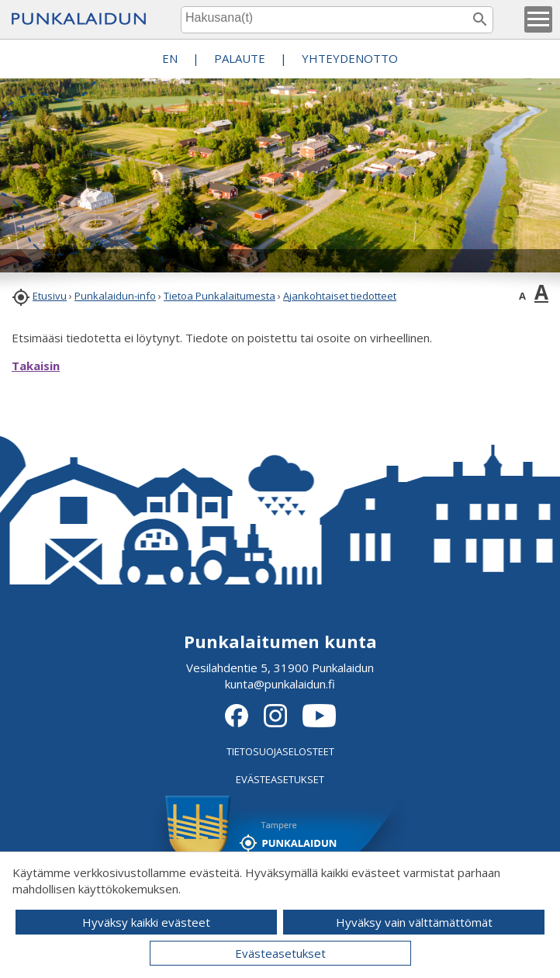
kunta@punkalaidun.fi (280, 684)
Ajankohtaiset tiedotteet (340, 296)
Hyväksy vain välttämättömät (414, 922)
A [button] (522, 296)
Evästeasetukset (280, 953)
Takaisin (36, 366)
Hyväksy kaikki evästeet (146, 922)
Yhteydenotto (350, 58)
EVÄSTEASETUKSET (280, 779)
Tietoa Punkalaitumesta (220, 296)
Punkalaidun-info (115, 296)
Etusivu (50, 296)
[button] (538, 19)
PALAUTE (240, 58)
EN (170, 58)
